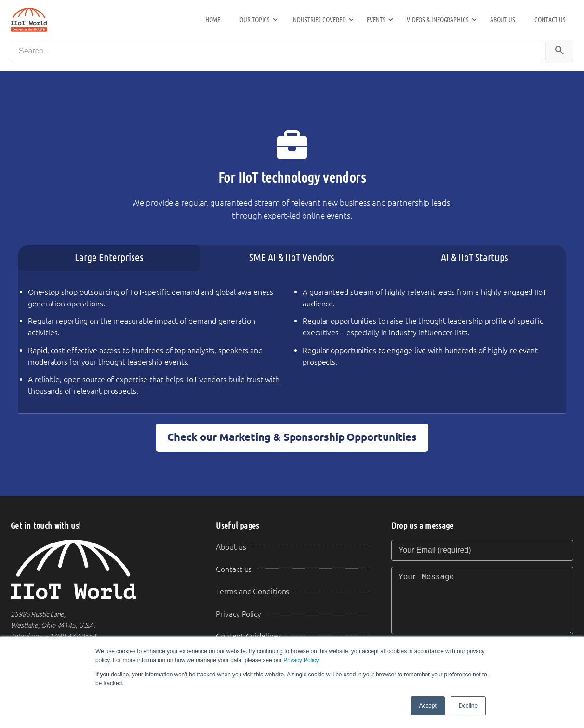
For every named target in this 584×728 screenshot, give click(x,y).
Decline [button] (468, 706)
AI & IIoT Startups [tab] (475, 258)
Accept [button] (428, 706)
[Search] (277, 51)
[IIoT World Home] (102, 570)
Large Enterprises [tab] (109, 258)
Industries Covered (318, 20)
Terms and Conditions (252, 591)
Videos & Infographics (438, 20)
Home (213, 20)
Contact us (550, 20)
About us (503, 20)
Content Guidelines (248, 636)
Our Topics (255, 20)
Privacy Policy (301, 660)
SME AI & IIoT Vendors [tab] (292, 258)
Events (376, 20)
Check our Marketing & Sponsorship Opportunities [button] (292, 437)
